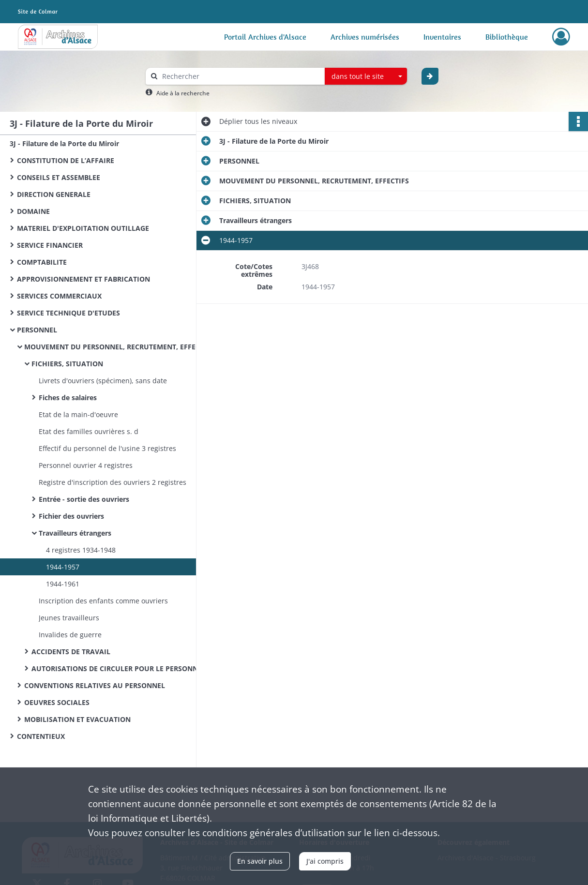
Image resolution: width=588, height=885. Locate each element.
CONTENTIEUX (41, 736)
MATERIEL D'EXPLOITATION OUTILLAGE (83, 228)
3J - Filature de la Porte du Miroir (64, 143)
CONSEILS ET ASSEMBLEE (59, 177)
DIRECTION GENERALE (54, 194)
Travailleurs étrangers (75, 533)
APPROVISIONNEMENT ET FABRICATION (83, 279)
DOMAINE (33, 211)
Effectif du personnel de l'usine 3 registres (107, 448)
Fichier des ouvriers (71, 516)
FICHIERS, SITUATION (67, 364)
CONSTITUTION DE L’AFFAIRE (66, 160)
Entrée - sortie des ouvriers (84, 499)
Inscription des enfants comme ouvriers (103, 601)
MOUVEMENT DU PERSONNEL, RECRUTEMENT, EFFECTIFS (119, 347)
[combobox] (366, 76)
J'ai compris (325, 861)
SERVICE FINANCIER (50, 245)
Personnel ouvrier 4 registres (86, 465)
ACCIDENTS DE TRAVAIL (71, 652)
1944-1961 (63, 584)
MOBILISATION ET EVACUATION (77, 719)
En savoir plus (260, 861)
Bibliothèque (507, 37)
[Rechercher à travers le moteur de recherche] (240, 76)
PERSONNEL (37, 330)
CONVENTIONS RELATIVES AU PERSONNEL (95, 685)
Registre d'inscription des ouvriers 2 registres (113, 482)
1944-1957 (63, 567)
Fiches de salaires (68, 397)
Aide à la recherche (183, 93)
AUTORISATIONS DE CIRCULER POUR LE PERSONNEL (119, 668)
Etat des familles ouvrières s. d (89, 431)
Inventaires (442, 37)
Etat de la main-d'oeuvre (78, 414)
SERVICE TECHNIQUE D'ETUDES (68, 313)
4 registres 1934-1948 (81, 550)
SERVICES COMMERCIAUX (59, 296)
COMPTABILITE (42, 262)
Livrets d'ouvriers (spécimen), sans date (103, 381)
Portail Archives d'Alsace (265, 37)
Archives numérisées (365, 37)
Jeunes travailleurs (69, 618)
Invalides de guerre (70, 635)
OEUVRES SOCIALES (57, 702)
